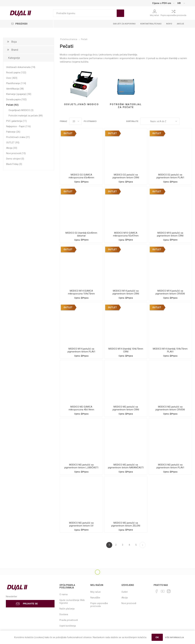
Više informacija (174, 637)
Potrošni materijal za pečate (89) (26, 116)
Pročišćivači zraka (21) (18, 137)
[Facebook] (157, 591)
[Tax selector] (163, 3)
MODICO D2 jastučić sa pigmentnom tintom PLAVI (170, 176)
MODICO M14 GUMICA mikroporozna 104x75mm (81, 292)
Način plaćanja (67, 609)
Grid (183, 121)
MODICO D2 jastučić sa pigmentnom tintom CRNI (126, 176)
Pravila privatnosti (69, 620)
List (189, 121)
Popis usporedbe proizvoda (173, 15)
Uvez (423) (12, 78)
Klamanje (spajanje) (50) (19, 94)
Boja (14, 42)
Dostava (64, 614)
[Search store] (85, 13)
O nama (63, 594)
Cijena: (77, 182)
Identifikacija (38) (15, 89)
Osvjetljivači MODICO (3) (21, 110)
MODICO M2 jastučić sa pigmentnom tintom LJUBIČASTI (81, 466)
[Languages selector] (181, 3)
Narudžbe (95, 598)
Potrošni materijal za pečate (126, 106)
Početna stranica (69, 39)
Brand (15, 50)
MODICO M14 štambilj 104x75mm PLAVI (170, 350)
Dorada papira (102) (16, 99)
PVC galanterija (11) (16, 121)
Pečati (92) (12, 105)
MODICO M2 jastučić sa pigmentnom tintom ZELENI (126, 524)
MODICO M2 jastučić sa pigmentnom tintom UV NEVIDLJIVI (81, 526)
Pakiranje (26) (13, 132)
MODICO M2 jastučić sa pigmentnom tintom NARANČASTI (126, 466)
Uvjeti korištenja (68, 626)
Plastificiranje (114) (16, 83)
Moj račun (154, 15)
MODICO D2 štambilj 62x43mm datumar (81, 234)
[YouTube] (163, 591)
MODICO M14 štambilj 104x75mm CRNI (126, 350)
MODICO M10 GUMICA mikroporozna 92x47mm (126, 234)
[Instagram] (169, 591)
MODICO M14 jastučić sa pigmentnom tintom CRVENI (170, 292)
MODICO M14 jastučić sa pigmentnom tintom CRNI (126, 292)
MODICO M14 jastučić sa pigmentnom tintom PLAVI (81, 350)
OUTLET (68, 133)
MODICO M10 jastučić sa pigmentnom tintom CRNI (170, 234)
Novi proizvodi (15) (16, 153)
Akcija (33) (12, 148)
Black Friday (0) (14, 164)
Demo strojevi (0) (15, 159)
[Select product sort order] (160, 121)
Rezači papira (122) (16, 73)
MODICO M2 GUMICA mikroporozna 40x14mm (81, 408)
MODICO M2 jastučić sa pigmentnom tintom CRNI (126, 408)
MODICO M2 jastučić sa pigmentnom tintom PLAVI (170, 466)
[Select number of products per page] (75, 121)
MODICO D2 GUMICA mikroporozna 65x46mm (81, 176)
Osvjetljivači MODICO (81, 104)
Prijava (86, 182)
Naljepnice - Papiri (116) (18, 126)
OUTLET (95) (13, 143)
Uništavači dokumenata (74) (21, 67)
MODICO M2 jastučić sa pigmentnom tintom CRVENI (170, 408)
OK (157, 637)
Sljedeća (143, 545)
